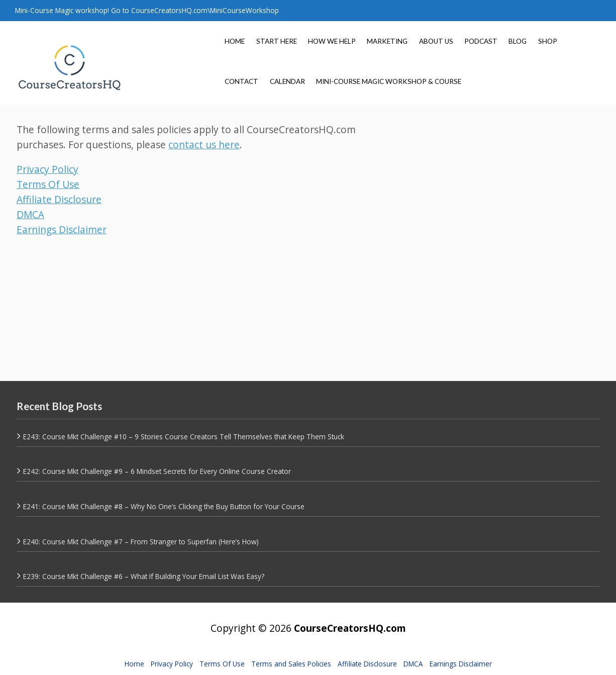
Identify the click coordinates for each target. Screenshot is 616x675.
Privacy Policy (47, 169)
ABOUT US (436, 41)
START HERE (277, 41)
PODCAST (481, 41)
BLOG (518, 41)
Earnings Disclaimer (62, 229)
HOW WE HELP (332, 41)
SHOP (548, 41)
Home (134, 664)
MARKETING (387, 41)
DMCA (30, 214)
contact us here (204, 144)
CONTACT (241, 81)
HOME (235, 41)
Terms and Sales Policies (291, 664)
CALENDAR (287, 81)
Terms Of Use (48, 184)
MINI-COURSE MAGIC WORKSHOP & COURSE (389, 81)
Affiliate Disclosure (59, 199)
